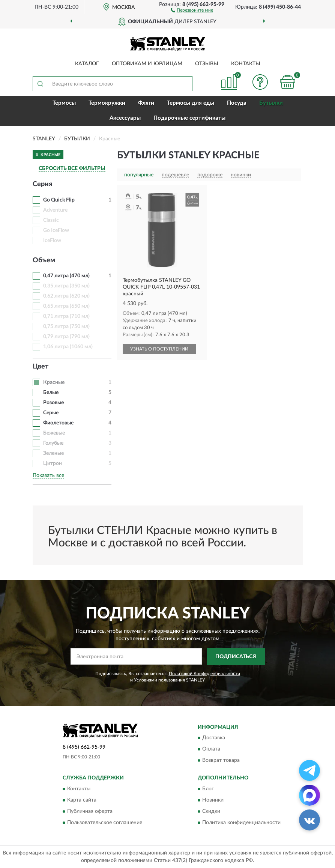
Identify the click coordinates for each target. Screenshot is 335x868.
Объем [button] (44, 260)
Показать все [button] (48, 475)
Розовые (53, 403)
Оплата (211, 749)
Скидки (211, 811)
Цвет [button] (41, 367)
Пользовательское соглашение (105, 823)
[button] (192, 10)
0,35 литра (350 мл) (66, 286)
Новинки (213, 800)
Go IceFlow (56, 230)
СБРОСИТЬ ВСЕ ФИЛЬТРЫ (72, 168)
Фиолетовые (58, 423)
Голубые (53, 443)
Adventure (55, 210)
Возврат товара (221, 761)
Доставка (214, 738)
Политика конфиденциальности (241, 823)
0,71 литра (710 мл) (66, 316)
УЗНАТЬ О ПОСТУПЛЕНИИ (159, 349)
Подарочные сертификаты (189, 118)
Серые (51, 413)
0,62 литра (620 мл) (66, 296)
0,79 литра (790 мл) (66, 337)
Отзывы (207, 64)
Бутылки (271, 103)
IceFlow (52, 241)
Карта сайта (82, 800)
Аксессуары (125, 118)
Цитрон (53, 463)
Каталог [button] (87, 64)
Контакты (246, 64)
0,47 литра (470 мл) (66, 276)
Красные (54, 382)
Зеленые (53, 453)
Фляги (146, 103)
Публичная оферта (90, 811)
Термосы (64, 103)
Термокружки (107, 103)
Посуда (237, 103)
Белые (51, 393)
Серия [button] (42, 184)
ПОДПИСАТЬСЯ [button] (236, 657)
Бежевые (54, 433)
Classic (51, 220)
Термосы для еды (191, 103)
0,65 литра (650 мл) (66, 306)
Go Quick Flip (59, 200)
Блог (208, 789)
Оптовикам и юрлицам (147, 64)
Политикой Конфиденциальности (204, 674)
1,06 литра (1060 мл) (68, 347)
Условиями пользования (159, 680)
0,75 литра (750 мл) (66, 326)
